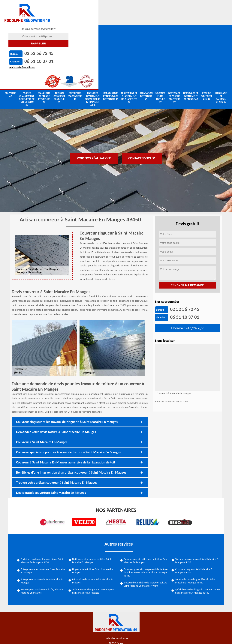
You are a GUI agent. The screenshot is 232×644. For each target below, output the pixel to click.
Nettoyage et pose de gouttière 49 (174, 34)
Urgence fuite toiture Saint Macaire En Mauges (94, 532)
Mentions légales (129, 637)
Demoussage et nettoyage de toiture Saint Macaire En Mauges (143, 522)
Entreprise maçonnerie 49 (75, 32)
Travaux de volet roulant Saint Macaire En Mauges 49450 (196, 522)
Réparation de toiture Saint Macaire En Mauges (94, 542)
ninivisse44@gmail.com (123, 20)
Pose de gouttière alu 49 (206, 32)
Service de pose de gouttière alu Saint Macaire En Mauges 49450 (194, 542)
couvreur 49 (10, 31)
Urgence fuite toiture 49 (160, 34)
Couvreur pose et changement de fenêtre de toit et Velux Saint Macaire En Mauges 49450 (146, 534)
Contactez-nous (157, 637)
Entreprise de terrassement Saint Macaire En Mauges (40, 532)
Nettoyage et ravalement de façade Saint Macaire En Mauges (44, 553)
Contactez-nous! (142, 72)
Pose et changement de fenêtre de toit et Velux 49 (27, 35)
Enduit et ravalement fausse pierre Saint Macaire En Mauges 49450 (44, 522)
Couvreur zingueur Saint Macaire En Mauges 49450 (193, 532)
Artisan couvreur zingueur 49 (59, 34)
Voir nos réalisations (94, 72)
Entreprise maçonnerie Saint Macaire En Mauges (44, 542)
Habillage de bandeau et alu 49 (221, 34)
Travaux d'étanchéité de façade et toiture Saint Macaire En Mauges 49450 (146, 546)
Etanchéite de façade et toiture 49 (44, 34)
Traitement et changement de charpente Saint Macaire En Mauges (95, 553)
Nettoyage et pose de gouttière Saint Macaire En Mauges (93, 522)
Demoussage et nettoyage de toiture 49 (111, 32)
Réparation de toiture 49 (146, 32)
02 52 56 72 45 (140, 6)
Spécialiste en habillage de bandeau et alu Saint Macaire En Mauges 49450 (195, 553)
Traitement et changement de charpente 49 (129, 34)
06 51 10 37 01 (140, 14)
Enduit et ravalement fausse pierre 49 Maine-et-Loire (93, 35)
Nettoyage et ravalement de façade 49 (191, 32)
